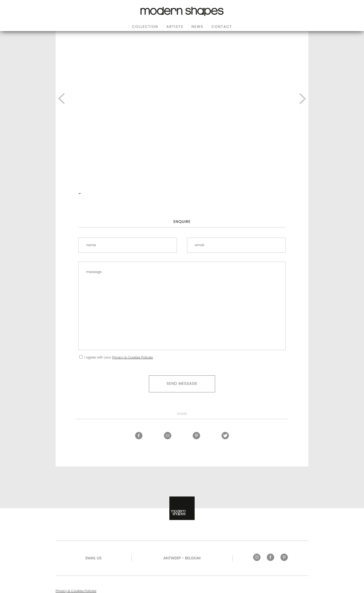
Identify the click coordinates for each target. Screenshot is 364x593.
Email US (94, 558)
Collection (145, 27)
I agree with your (119, 357)
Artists (175, 27)
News (198, 27)
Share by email (168, 436)
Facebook (139, 436)
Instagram (257, 557)
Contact (222, 27)
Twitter (225, 436)
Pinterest (196, 436)
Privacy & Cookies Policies (133, 357)
